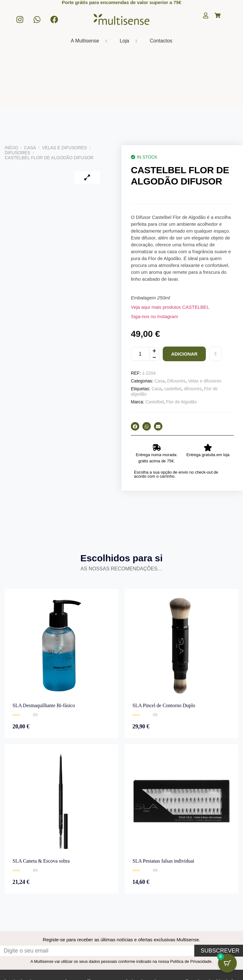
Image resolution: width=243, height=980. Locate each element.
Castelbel (155, 402)
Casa (30, 148)
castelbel (173, 389)
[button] (135, 426)
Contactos (161, 41)
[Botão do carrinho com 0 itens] (227, 963)
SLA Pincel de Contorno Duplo (164, 705)
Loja (131, 41)
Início (11, 148)
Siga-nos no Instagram (154, 316)
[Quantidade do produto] (140, 354)
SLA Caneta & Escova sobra (41, 861)
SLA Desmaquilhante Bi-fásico (44, 705)
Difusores (17, 153)
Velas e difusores (65, 148)
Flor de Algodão (181, 402)
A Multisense (91, 41)
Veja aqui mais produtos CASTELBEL (170, 307)
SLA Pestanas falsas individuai (163, 861)
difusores (193, 389)
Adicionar (184, 354)
